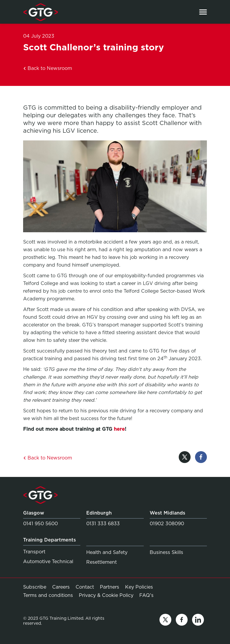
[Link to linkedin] (198, 621)
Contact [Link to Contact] (85, 587)
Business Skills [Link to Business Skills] (166, 552)
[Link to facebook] (182, 621)
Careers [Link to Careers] (61, 587)
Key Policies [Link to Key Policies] (139, 587)
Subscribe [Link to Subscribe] (35, 587)
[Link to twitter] (165, 621)
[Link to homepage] (40, 12)
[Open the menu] (203, 12)
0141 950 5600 (40, 524)
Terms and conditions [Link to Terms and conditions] (48, 595)
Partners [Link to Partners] (110, 587)
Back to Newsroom (48, 68)
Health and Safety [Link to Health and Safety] (107, 552)
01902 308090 (167, 524)
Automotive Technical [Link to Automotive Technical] (48, 562)
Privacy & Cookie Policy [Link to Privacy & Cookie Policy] (106, 595)
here (119, 429)
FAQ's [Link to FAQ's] (146, 595)
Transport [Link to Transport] (34, 552)
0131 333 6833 (103, 524)
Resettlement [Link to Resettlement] (102, 562)
